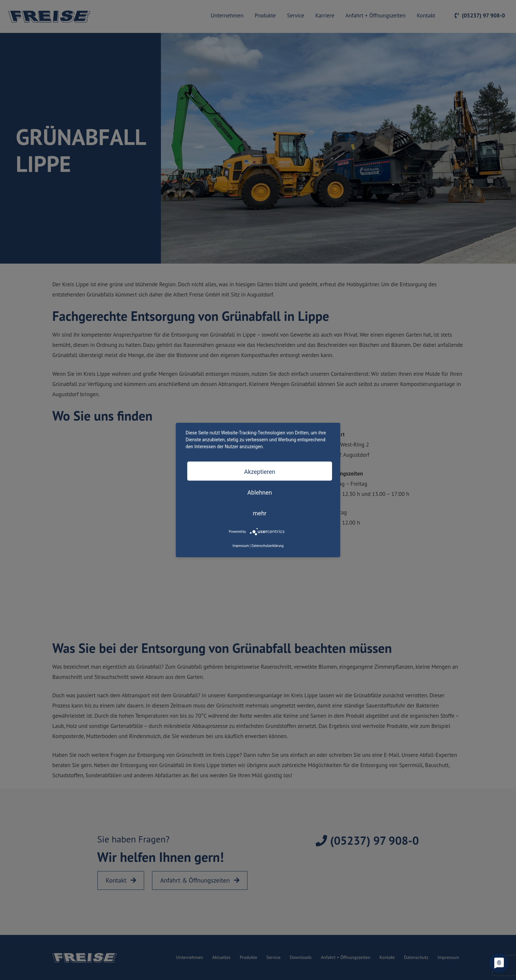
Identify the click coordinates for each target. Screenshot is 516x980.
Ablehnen (259, 492)
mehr (259, 513)
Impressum (241, 545)
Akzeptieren (260, 471)
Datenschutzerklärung (267, 545)
